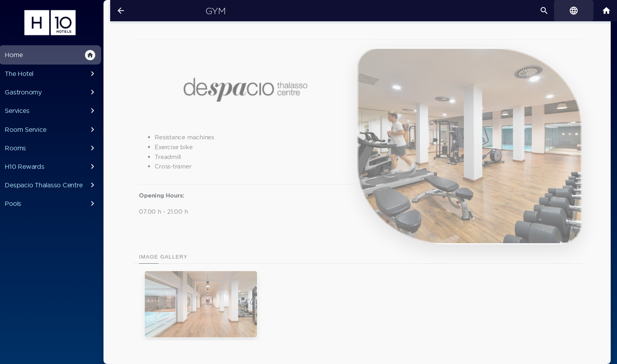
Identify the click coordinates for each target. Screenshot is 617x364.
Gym (208, 11)
